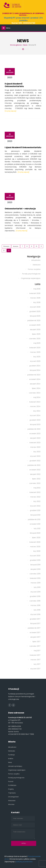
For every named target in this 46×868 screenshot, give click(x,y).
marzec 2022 (35, 497)
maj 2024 (37, 397)
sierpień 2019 (35, 569)
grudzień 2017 (35, 619)
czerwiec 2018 (35, 601)
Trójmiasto (12, 793)
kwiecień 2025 (35, 348)
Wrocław (11, 804)
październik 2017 (34, 628)
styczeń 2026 (35, 307)
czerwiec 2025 (35, 339)
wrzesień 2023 (35, 434)
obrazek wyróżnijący (15, 766)
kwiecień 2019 (35, 578)
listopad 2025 (35, 316)
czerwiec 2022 (35, 483)
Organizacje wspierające (31, 278)
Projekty (11, 789)
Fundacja (11, 755)
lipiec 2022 (36, 479)
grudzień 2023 (35, 420)
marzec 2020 (35, 547)
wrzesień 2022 (35, 470)
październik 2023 (34, 429)
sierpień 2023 (35, 438)
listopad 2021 (35, 515)
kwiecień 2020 (35, 542)
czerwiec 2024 (35, 393)
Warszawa (12, 801)
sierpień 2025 (35, 330)
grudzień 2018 (35, 596)
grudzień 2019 (35, 560)
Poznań (11, 781)
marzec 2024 (35, 406)
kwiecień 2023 (35, 443)
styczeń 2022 (35, 506)
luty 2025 (37, 357)
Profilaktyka (12, 785)
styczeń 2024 (35, 415)
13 (9, 251)
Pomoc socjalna (34, 269)
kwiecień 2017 (35, 655)
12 (4, 251)
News (25, 45)
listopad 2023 (35, 425)
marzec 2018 (35, 605)
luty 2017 (37, 664)
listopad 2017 (35, 623)
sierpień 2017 (35, 637)
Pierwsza (6, 246)
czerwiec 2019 (35, 574)
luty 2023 (37, 452)
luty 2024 (37, 411)
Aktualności (36, 260)
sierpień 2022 (35, 474)
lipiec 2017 (36, 642)
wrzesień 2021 (35, 524)
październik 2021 (34, 519)
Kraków (11, 759)
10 (36, 246)
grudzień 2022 (35, 461)
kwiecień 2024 (35, 402)
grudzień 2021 (35, 510)
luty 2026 (37, 302)
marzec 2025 (35, 352)
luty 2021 (37, 529)
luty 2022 (37, 501)
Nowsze (16, 246)
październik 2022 (34, 465)
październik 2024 (34, 375)
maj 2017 (37, 651)
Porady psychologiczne (31, 274)
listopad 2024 (35, 370)
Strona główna (16, 45)
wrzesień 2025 (35, 325)
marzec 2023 (35, 447)
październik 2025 (34, 321)
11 (41, 246)
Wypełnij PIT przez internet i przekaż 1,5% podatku (23, 19)
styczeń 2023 (35, 456)
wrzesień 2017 (35, 633)
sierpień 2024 (35, 384)
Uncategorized (13, 797)
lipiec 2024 (36, 388)
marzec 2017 (35, 660)
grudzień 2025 (35, 311)
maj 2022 (37, 488)
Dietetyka (37, 265)
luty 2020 (37, 551)
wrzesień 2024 (35, 379)
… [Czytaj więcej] (23, 172)
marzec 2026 (35, 298)
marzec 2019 (35, 583)
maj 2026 (37, 289)
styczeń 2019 (35, 592)
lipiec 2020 (36, 538)
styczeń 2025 (35, 361)
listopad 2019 (35, 565)
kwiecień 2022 (35, 492)
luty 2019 (37, 587)
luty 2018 (37, 610)
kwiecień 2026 (35, 293)
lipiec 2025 (36, 334)
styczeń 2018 (35, 614)
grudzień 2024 (35, 366)
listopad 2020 (35, 533)
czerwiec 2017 (35, 646)
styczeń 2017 (35, 669)
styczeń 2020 (35, 556)
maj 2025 (37, 343)
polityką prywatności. (24, 862)
